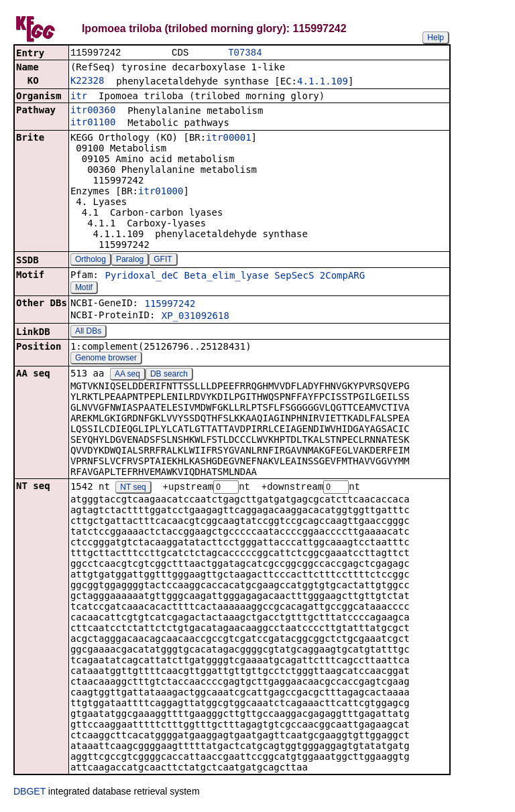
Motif (84, 289)
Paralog (130, 261)
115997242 (170, 305)
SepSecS (294, 277)
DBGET (30, 793)
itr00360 (93, 111)
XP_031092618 (195, 317)
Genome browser (106, 359)
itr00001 (228, 139)
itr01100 (93, 123)
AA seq (127, 375)
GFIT (163, 261)
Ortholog (91, 261)
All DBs (88, 332)
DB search (169, 375)
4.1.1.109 (323, 82)
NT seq (133, 489)
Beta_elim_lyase (226, 277)
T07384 (245, 53)
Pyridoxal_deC (141, 277)
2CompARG (342, 277)
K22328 (88, 82)
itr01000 (161, 192)
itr (79, 97)
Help (436, 38)
